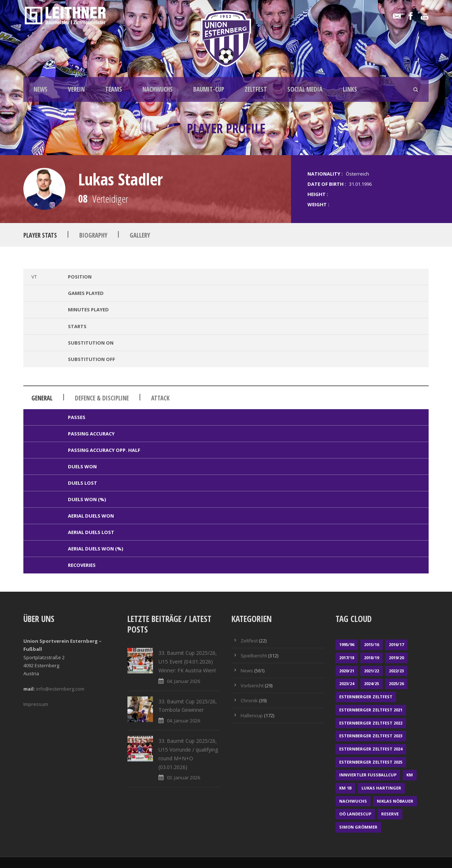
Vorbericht (252, 685)
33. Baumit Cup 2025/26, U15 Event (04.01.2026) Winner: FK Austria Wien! (188, 662)
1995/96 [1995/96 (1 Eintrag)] (347, 644)
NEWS (41, 89)
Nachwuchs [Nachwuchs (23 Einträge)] (353, 801)
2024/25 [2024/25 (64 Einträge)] (371, 683)
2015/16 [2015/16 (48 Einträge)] (371, 644)
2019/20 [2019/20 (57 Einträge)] (396, 658)
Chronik (249, 700)
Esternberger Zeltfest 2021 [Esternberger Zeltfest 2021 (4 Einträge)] (371, 710)
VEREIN (76, 89)
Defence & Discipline (102, 398)
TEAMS (114, 89)
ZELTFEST (256, 89)
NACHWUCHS (158, 89)
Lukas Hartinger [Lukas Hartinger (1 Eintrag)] (381, 788)
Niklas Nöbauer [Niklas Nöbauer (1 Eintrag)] (395, 801)
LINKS (350, 89)
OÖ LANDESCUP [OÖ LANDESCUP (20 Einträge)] (355, 814)
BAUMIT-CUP (209, 89)
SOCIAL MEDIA (305, 89)
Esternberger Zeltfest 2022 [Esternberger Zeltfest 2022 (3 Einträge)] (371, 723)
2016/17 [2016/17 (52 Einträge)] (396, 644)
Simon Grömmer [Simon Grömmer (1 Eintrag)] (358, 827)
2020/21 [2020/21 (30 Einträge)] (347, 671)
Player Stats (40, 235)
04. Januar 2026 (183, 681)
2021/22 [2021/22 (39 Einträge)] (371, 671)
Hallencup (252, 715)
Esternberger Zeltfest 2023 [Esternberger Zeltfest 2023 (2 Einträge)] (371, 736)
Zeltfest (249, 641)
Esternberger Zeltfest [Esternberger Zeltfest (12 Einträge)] (366, 697)
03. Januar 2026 (183, 777)
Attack (160, 398)
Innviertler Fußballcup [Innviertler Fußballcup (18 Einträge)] (368, 775)
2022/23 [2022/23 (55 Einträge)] (396, 671)
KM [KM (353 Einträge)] (410, 775)
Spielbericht (254, 656)
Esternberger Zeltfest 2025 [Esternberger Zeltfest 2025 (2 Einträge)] (371, 762)
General (42, 398)
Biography (93, 235)
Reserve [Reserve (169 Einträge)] (390, 814)
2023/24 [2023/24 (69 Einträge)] (347, 683)
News (247, 671)
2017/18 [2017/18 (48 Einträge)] (347, 658)
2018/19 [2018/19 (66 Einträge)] (371, 658)
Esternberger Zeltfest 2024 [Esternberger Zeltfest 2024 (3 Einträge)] (371, 749)
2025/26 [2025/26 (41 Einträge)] (396, 683)
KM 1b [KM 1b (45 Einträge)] (345, 788)
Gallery (140, 235)
